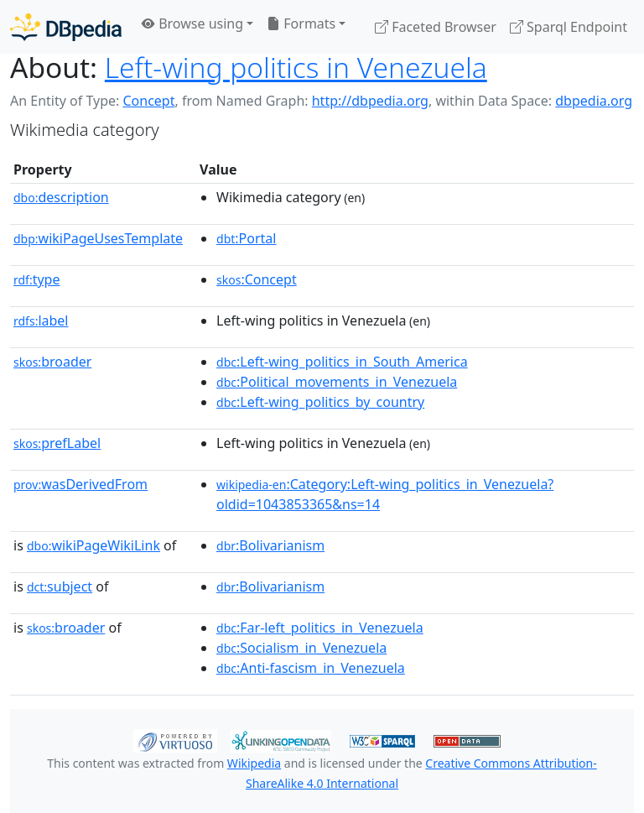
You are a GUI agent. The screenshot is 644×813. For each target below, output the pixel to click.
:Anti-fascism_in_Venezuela (311, 668)
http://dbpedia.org (370, 101)
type (37, 279)
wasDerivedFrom (80, 484)
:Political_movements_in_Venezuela (337, 382)
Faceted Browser (436, 27)
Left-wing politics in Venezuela (296, 67)
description (61, 197)
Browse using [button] (192, 23)
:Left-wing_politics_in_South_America (342, 362)
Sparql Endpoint (569, 27)
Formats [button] (301, 23)
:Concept (257, 279)
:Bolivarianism (270, 545)
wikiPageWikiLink (93, 545)
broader (52, 362)
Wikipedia (254, 763)
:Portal (246, 238)
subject (60, 586)
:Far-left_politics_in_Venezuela (320, 628)
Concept (148, 101)
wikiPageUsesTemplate (98, 238)
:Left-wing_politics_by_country (320, 402)
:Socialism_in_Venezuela (301, 648)
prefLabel (57, 443)
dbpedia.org (594, 101)
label (41, 321)
